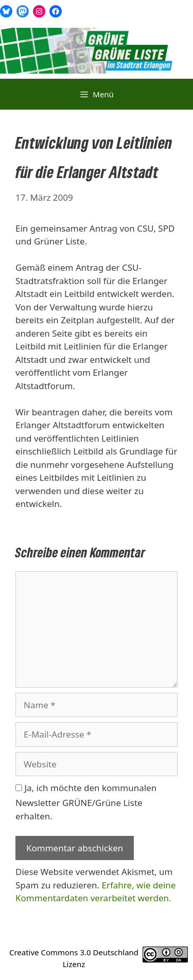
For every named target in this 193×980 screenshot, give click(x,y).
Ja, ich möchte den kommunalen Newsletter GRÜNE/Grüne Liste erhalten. (86, 802)
